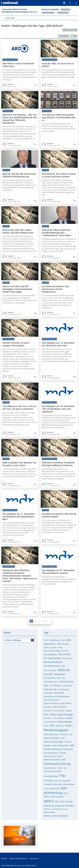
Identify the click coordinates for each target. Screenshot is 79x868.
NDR (70, 734)
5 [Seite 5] (43, 621)
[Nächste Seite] (48, 621)
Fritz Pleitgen (55, 686)
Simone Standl (50, 756)
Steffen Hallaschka (52, 760)
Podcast (68, 742)
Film (59, 678)
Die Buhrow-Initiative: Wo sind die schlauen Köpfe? (59, 515)
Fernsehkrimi (50, 678)
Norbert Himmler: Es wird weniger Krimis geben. (16, 344)
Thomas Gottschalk (52, 771)
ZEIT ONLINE (66, 802)
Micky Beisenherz (51, 734)
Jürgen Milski (66, 703)
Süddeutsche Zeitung (57, 764)
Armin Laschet (50, 647)
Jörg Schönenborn (48, 13)
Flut (63, 678)
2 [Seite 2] (35, 621)
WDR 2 (66, 793)
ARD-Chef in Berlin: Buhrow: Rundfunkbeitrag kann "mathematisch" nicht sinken (57, 233)
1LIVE (46, 640)
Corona (65, 651)
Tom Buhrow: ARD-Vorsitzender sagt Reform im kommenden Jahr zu (59, 117)
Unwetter (66, 781)
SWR (63, 760)
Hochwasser (64, 689)
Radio (55, 746)
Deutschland (67, 658)
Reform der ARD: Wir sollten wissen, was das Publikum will (18, 231)
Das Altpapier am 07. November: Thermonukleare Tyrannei (58, 572)
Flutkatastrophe (51, 682)
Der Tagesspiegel (52, 658)
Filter (74, 36)
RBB (72, 745)
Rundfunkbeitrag (52, 749)
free (46, 685)
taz (65, 768)
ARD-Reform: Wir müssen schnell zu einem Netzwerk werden (59, 175)
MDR (52, 725)
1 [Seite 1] (31, 621)
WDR (64, 788)
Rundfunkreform (63, 13)
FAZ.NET (48, 674)
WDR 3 (47, 797)
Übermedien (49, 812)
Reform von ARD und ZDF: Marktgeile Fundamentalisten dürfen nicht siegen (17, 289)
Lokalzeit (69, 718)
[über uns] (33, 12)
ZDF (57, 802)
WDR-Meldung (53, 793)
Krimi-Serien (59, 711)
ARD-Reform (50, 644)
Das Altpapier (50, 654)
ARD (69, 640)
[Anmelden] (70, 3)
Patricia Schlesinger (54, 742)
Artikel (60, 648)
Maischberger (65, 722)
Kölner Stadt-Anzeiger (61, 714)
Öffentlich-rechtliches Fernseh (56, 809)
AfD (63, 640)
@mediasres (55, 640)
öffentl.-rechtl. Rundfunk (56, 816)
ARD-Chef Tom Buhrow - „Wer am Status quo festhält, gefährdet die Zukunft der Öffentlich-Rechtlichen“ (20, 119)
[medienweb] (10, 3)
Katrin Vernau (60, 707)
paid (63, 738)
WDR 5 (49, 801)
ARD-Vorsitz (63, 644)
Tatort (60, 768)
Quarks (47, 745)
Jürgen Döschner (51, 703)
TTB (62, 776)
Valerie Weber (68, 784)
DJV (63, 666)
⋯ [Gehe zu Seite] (39, 621)
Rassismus (64, 745)
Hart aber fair (50, 689)
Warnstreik (55, 789)
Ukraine (58, 781)
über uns (19, 838)
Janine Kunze (50, 696)
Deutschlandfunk (53, 662)
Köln (46, 715)
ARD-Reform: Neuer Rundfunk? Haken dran (18, 65)
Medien (69, 725)
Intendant (48, 693)
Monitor (64, 734)
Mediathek (60, 726)
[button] (63, 36)
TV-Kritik (48, 781)
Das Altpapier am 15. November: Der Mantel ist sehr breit (58, 344)
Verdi (46, 789)
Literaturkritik (58, 718)
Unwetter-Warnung (52, 784)
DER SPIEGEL (65, 654)
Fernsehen (60, 674)
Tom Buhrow (51, 776)
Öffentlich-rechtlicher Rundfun (59, 806)
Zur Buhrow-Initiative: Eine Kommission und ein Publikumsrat (56, 289)
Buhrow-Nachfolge (52, 651)
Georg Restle (66, 9)
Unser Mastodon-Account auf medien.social (18, 864)
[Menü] (76, 3)
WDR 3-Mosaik (57, 797)
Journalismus (63, 696)
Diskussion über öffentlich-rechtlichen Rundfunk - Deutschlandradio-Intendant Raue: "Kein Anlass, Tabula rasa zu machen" (20, 576)
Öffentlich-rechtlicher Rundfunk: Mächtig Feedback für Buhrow (58, 464)
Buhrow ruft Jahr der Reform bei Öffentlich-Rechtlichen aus (19, 175)
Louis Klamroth (51, 722)
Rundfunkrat (67, 749)
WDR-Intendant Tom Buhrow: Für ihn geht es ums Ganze (19, 464)
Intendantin (59, 693)
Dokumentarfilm (50, 670)
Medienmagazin (56, 730)
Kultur (69, 711)
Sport (60, 756)
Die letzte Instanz (52, 666)
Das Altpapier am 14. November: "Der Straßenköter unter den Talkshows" (58, 409)
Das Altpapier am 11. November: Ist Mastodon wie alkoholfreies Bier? (19, 517)
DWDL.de (64, 670)
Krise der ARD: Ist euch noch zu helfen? (58, 65)
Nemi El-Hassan (52, 738)
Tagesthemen (50, 768)
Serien (63, 753)
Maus (46, 726)
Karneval (48, 707)
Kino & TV (48, 711)
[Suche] (64, 3)
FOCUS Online (66, 682)
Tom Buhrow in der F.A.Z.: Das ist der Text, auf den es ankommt (19, 408)
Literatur (48, 718)
